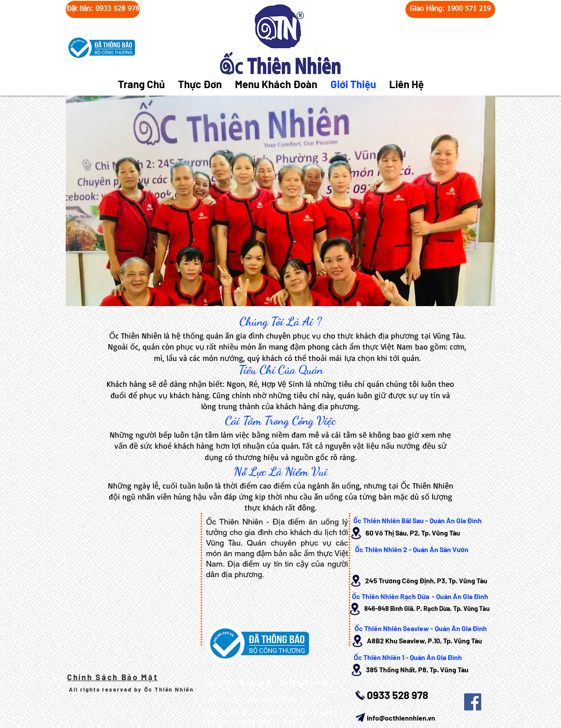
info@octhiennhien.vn (401, 718)
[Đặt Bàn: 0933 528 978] (103, 9)
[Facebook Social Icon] (473, 702)
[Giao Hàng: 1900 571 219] (450, 9)
